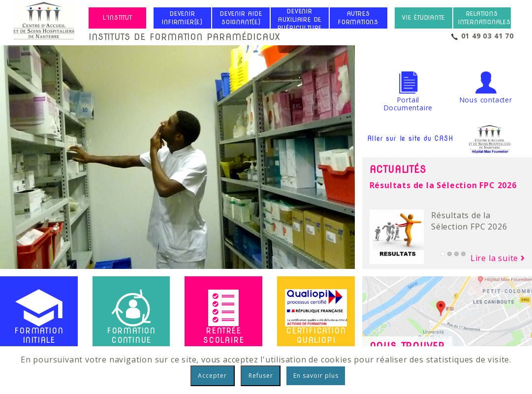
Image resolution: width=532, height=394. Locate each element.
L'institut (118, 18)
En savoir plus (316, 376)
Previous (9, 150)
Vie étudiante (423, 18)
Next (345, 150)
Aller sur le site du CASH (440, 139)
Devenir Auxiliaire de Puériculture (300, 20)
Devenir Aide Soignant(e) (241, 18)
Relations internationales (485, 18)
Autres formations (358, 18)
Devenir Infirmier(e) (182, 18)
